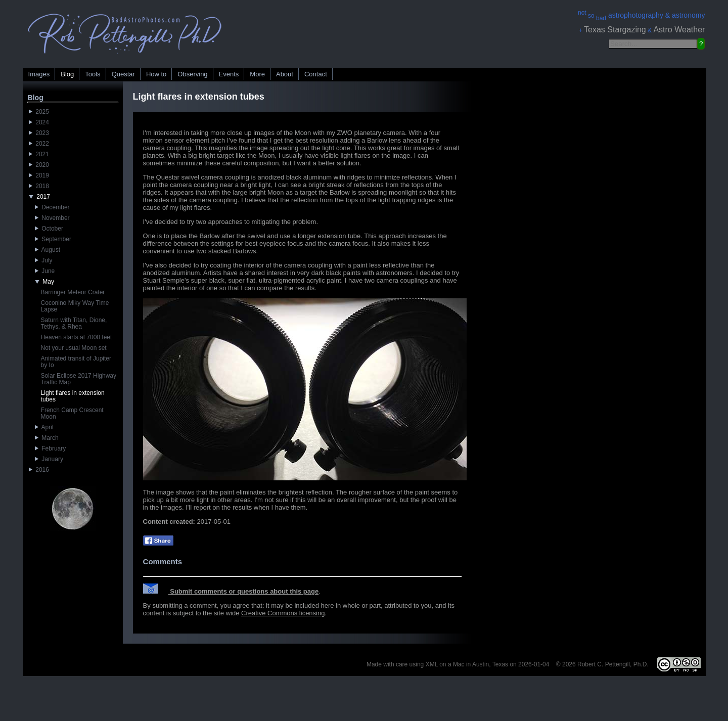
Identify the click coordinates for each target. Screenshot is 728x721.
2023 (39, 133)
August (48, 250)
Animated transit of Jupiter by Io (76, 362)
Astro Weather (679, 30)
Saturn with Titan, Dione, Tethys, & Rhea (74, 323)
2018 (39, 186)
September (53, 239)
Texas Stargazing (615, 30)
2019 (39, 175)
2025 (39, 112)
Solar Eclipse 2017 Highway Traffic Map (79, 379)
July (44, 260)
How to (156, 74)
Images (39, 74)
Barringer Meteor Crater (73, 292)
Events (229, 74)
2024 (39, 122)
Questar (123, 74)
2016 (39, 470)
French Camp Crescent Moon (72, 413)
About (285, 74)
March (47, 438)
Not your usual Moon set (74, 348)
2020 (39, 165)
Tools (93, 74)
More (257, 74)
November (52, 218)
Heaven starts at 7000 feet (77, 337)
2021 (39, 154)
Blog (67, 74)
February (51, 448)
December (52, 207)
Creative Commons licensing (283, 613)
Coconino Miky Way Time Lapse (75, 306)
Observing (192, 74)
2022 (39, 144)
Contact (316, 74)
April (44, 427)
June (45, 271)
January (49, 459)
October (49, 229)
